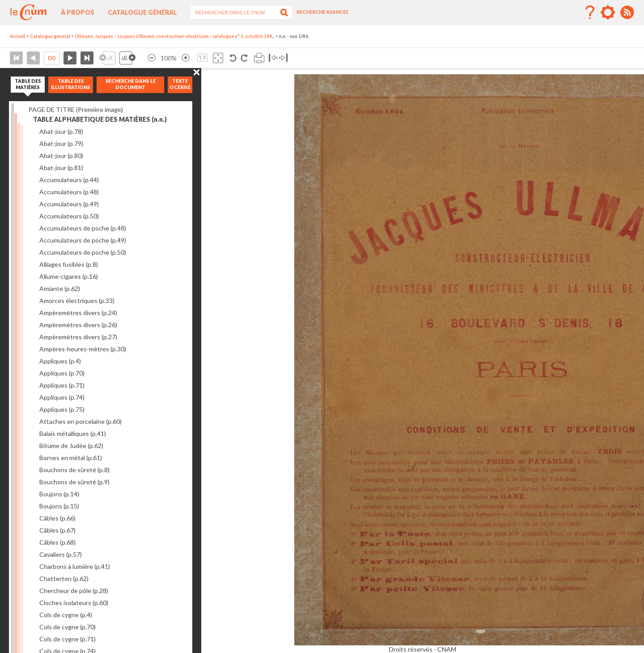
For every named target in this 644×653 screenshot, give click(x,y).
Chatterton (64, 578)
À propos (78, 12)
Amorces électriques (77, 301)
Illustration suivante (127, 58)
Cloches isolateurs (74, 603)
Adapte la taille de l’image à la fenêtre (218, 58)
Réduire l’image (152, 58)
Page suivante (70, 58)
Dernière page (87, 58)
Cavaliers (61, 554)
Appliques (60, 361)
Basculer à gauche (273, 58)
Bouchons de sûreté (74, 470)
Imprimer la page (259, 58)
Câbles (57, 518)
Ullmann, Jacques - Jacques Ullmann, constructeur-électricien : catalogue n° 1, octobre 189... (175, 36)
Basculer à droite (283, 58)
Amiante (60, 288)
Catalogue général (142, 12)
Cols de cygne (66, 615)
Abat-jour (61, 131)
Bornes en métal (71, 458)
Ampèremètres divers (78, 313)
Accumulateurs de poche (83, 228)
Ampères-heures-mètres (83, 349)
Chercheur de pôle (74, 591)
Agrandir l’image (186, 58)
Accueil (18, 36)
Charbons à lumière (75, 566)
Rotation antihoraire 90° (233, 58)
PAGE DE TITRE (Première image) (76, 109)
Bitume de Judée (71, 446)
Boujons (59, 494)
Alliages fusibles (69, 264)
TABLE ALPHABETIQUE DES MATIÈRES (100, 119)
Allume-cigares (69, 276)
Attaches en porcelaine (80, 421)
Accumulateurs (69, 180)
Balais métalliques (73, 433)
